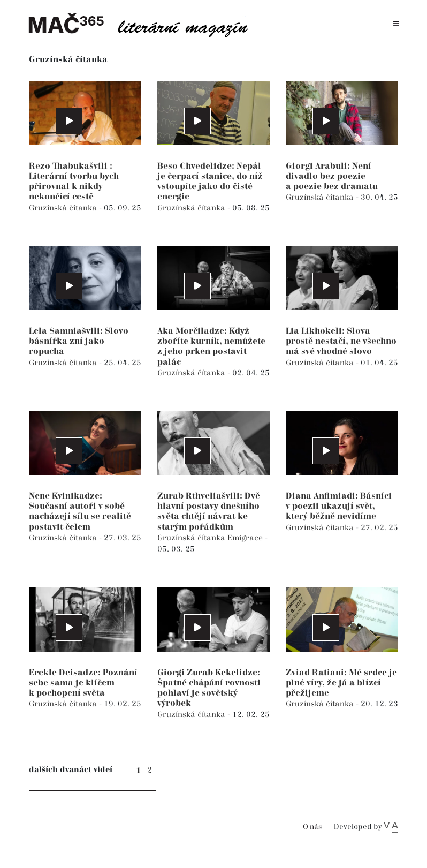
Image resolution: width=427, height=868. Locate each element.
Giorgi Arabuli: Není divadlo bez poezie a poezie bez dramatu (332, 176)
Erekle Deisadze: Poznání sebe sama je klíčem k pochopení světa (83, 683)
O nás (312, 827)
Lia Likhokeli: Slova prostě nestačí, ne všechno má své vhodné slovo (341, 341)
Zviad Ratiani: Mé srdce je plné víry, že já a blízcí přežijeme (341, 683)
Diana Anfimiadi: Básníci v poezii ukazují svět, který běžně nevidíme (339, 506)
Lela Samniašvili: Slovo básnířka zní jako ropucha (79, 341)
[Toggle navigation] (396, 24)
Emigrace (246, 538)
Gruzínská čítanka (64, 208)
